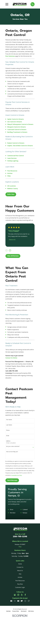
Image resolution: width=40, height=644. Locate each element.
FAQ (20, 574)
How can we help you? (12, 452)
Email (8, 436)
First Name (9, 420)
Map (20, 547)
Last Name (9, 425)
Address (8, 441)
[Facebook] (25, 595)
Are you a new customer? (13, 446)
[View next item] (10, 250)
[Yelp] (22, 595)
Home (20, 564)
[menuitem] (8, 611)
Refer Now (11, 194)
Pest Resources (20, 581)
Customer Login (20, 587)
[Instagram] (18, 595)
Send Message (12, 480)
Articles (20, 577)
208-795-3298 (20, 536)
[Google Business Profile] (15, 595)
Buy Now (20, 584)
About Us (20, 571)
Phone (8, 430)
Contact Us (20, 567)
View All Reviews (13, 256)
